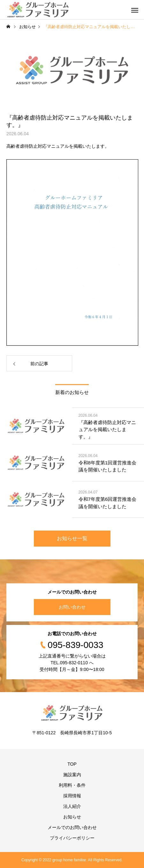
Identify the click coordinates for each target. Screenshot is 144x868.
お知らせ (72, 817)
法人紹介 (72, 806)
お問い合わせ (72, 607)
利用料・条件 (72, 785)
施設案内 (72, 775)
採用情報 (72, 796)
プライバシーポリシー (72, 838)
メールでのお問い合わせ (72, 827)
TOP (72, 764)
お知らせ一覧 (72, 538)
